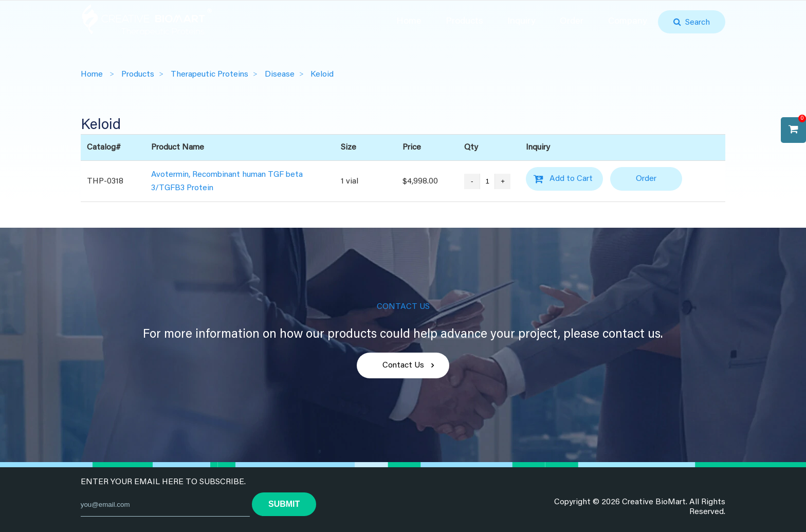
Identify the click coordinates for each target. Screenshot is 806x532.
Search (695, 23)
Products (464, 22)
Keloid (322, 75)
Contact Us (403, 365)
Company (628, 22)
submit (284, 504)
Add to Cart (571, 179)
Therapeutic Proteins (209, 75)
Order (572, 22)
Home (409, 22)
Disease (280, 75)
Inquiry (521, 22)
